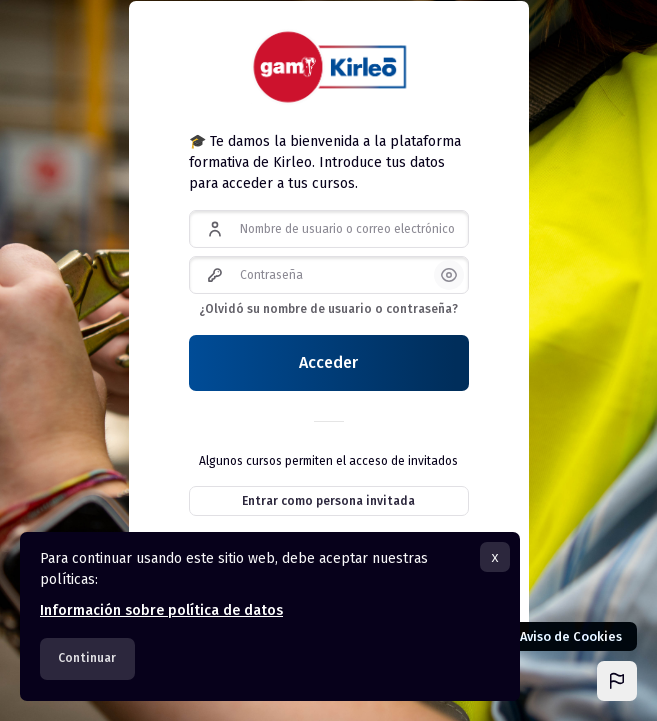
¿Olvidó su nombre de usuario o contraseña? (328, 309)
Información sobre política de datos (161, 610)
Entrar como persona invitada (328, 501)
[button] (617, 681)
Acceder (328, 362)
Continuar (87, 658)
